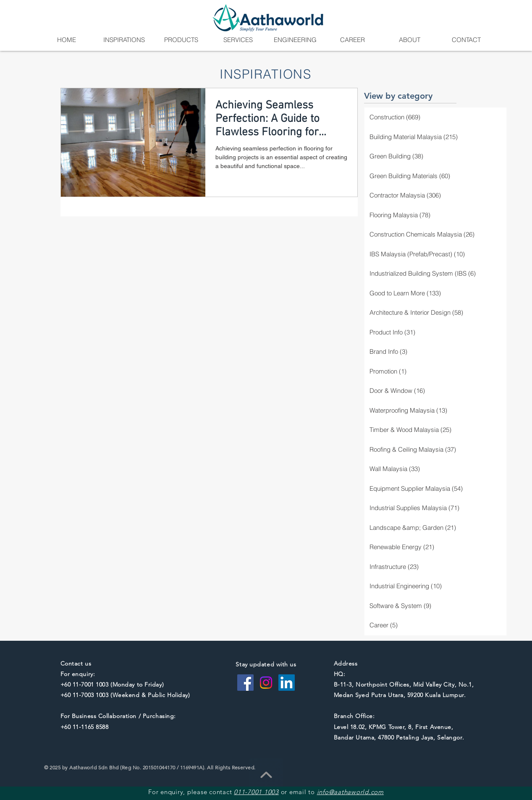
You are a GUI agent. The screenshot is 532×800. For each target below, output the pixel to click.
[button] (181, 40)
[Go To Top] (266, 775)
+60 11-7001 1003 (85, 684)
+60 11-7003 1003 (85, 695)
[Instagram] (266, 683)
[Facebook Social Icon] (245, 683)
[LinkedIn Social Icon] (287, 683)
